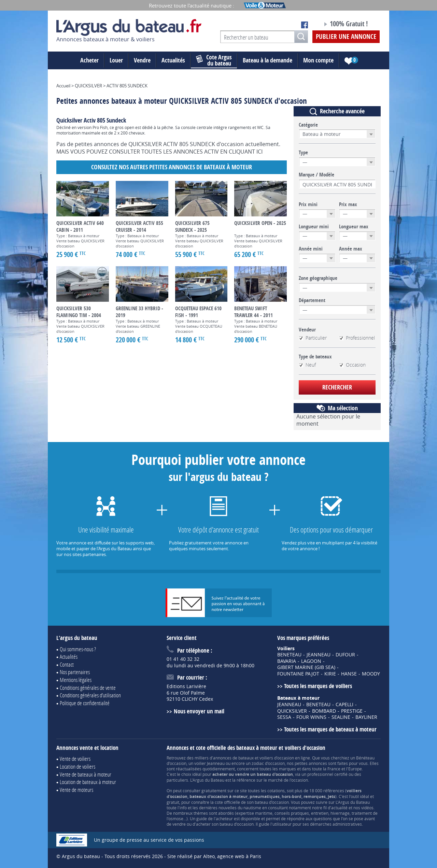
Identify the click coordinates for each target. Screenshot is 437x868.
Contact (67, 664)
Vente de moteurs (76, 790)
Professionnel (357, 338)
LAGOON (311, 661)
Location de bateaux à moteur (88, 782)
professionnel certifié (327, 774)
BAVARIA (287, 661)
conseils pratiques (292, 813)
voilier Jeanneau (209, 763)
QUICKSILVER (292, 711)
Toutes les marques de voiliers (318, 686)
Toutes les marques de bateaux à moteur (330, 729)
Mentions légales (76, 680)
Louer (116, 60)
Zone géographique (318, 278)
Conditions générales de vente (88, 688)
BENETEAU (289, 655)
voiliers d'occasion (277, 758)
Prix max (348, 204)
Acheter (89, 60)
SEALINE (341, 717)
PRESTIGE (352, 711)
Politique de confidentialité (85, 703)
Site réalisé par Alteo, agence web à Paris (214, 856)
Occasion (352, 365)
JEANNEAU (319, 655)
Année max (351, 249)
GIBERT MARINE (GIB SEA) (306, 667)
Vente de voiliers (75, 759)
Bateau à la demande (267, 60)
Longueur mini (314, 227)
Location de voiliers (77, 766)
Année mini (311, 249)
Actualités (173, 60)
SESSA (284, 717)
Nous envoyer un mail (199, 711)
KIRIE (330, 674)
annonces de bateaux (233, 758)
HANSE (349, 674)
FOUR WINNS (311, 717)
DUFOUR (345, 655)
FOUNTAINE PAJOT (298, 674)
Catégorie (308, 125)
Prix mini (308, 204)
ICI (259, 152)
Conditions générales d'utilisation (90, 695)
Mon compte (318, 60)
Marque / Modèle (316, 175)
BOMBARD (324, 711)
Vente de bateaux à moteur (86, 774)
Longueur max (354, 227)
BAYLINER (366, 717)
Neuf (307, 365)
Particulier (313, 338)
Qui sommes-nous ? (78, 649)
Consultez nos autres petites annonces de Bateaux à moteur (172, 167)
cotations (276, 791)
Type (303, 153)
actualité (339, 808)
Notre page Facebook (305, 25)
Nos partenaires (75, 672)
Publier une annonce (346, 37)
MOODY (371, 674)
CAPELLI (344, 705)
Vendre (142, 60)
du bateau (214, 60)
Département (312, 300)
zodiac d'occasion (268, 763)
